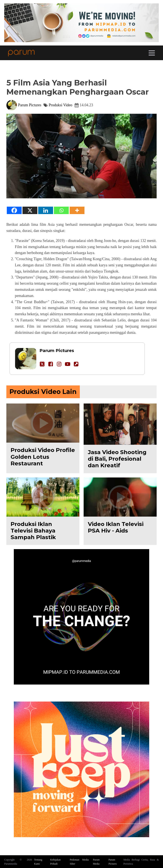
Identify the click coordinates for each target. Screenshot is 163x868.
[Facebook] (14, 210)
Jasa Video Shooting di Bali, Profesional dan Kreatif (117, 459)
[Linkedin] (46, 210)
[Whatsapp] (61, 210)
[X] (30, 210)
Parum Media (96, 862)
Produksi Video (61, 105)
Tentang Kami (38, 862)
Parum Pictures (30, 105)
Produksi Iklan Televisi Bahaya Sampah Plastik (33, 531)
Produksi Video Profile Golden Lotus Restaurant (43, 457)
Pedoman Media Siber (79, 862)
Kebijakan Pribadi (56, 862)
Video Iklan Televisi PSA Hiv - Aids (116, 527)
